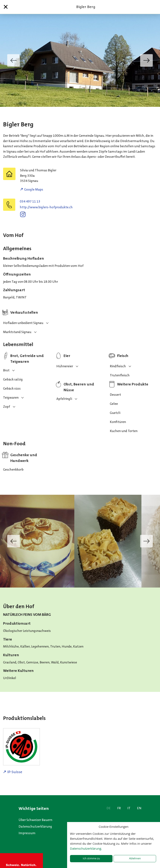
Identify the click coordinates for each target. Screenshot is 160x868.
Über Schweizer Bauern (35, 820)
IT (129, 808)
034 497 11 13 (30, 201)
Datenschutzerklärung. (86, 848)
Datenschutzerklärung (35, 826)
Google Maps (34, 189)
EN (139, 808)
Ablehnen (135, 858)
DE (109, 808)
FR (119, 808)
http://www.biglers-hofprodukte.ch (46, 207)
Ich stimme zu (91, 858)
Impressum (27, 833)
